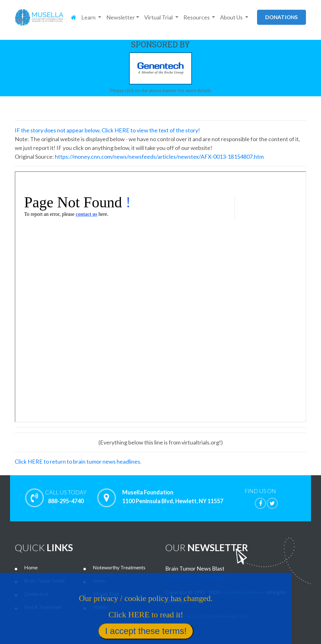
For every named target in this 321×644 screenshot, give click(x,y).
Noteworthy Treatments (119, 567)
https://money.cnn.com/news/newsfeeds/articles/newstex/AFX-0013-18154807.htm (159, 157)
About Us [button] (232, 17)
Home (31, 567)
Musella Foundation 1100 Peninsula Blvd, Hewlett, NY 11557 (173, 497)
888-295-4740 (66, 497)
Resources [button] (197, 17)
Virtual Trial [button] (159, 17)
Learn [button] (89, 17)
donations (282, 17)
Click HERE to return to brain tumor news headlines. (78, 461)
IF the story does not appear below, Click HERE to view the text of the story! (107, 130)
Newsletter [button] (121, 17)
